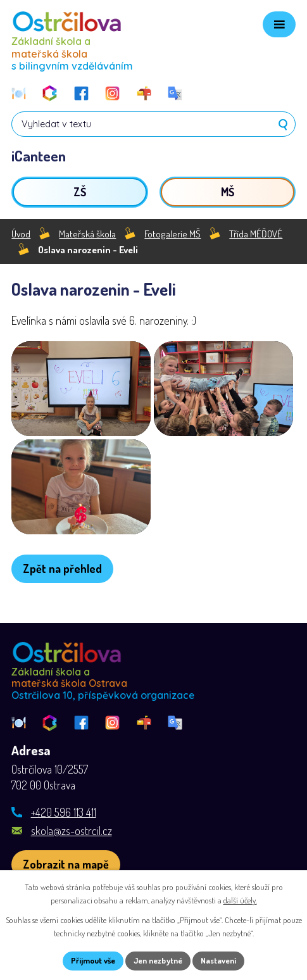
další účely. (240, 900)
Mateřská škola (87, 234)
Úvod (21, 234)
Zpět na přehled (62, 569)
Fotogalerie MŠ (172, 234)
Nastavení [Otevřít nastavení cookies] (218, 960)
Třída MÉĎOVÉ (256, 234)
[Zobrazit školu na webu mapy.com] (66, 864)
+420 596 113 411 (64, 812)
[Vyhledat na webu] (153, 124)
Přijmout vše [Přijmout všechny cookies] (93, 960)
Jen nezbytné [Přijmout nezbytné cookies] (158, 960)
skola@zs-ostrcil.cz (72, 831)
